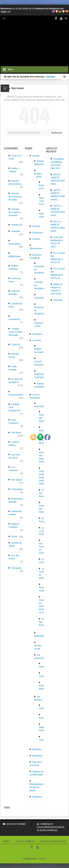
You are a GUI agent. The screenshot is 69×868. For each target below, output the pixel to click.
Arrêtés (15, 225)
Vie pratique (38, 698)
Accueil (36, 156)
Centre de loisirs (15, 280)
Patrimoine (39, 298)
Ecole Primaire (13, 368)
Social (14, 536)
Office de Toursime (18, 823)
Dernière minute (14, 355)
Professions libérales (16, 500)
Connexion (37, 233)
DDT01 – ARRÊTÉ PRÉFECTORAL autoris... (59, 195)
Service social (38, 647)
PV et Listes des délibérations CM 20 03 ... (58, 258)
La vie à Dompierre (35, 396)
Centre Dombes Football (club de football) (43, 477)
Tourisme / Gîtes (39, 325)
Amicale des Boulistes (15, 182)
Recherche (57, 133)
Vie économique (40, 657)
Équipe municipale (39, 385)
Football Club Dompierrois (14, 407)
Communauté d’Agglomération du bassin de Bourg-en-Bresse (51, 826)
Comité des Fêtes (15, 305)
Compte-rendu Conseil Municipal (15, 332)
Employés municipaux (40, 376)
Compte (36, 226)
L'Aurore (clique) (14, 444)
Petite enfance (43, 215)
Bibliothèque (14, 256)
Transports (16, 568)
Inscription (37, 334)
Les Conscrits (13, 469)
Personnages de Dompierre (41, 310)
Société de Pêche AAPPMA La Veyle (43, 606)
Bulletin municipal (13, 267)
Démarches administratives (41, 163)
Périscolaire (17, 489)
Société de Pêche (15, 544)
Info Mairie (16, 433)
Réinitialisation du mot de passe (37, 787)
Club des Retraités (14, 293)
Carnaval (58, 300)
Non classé (17, 480)
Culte (41, 708)
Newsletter (37, 756)
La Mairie (37, 340)
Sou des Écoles (42, 622)
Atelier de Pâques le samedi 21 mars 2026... (57, 289)
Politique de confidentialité (37, 773)
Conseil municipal (39, 363)
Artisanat (15, 231)
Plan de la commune (36, 764)
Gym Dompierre (14, 421)
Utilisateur (37, 797)
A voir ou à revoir (15, 157)
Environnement (16, 395)
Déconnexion (36, 248)
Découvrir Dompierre (36, 256)
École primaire (43, 187)
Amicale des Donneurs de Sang (15, 197)
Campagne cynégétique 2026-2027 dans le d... (57, 163)
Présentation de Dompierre (40, 270)
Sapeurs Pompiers (14, 525)
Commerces (14, 319)
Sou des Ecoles (14, 557)
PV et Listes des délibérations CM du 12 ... (58, 273)
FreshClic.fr (42, 859)
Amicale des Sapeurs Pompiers (15, 212)
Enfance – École (38, 175)
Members (37, 749)
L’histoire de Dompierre (39, 285)
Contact (36, 239)
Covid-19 (16, 344)
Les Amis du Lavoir (14, 456)
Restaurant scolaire (15, 513)
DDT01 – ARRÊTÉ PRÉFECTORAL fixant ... (59, 179)
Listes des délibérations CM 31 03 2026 (57, 242)
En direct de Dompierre (16, 381)
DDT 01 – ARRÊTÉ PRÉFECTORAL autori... (59, 226)
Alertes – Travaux (14, 170)
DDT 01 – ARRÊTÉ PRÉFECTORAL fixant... (59, 211)
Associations (15, 244)
